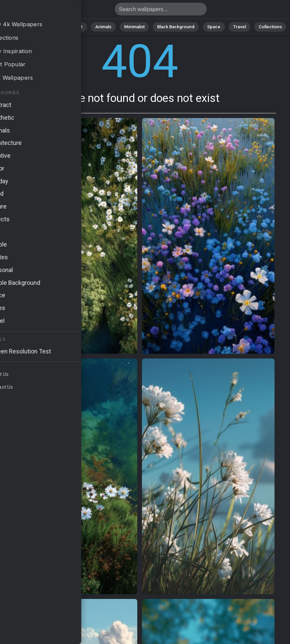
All (27, 27)
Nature (48, 27)
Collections (266, 27)
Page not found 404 (40, 11)
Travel (237, 27)
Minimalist (134, 27)
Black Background (175, 27)
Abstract (76, 27)
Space (212, 27)
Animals (104, 27)
